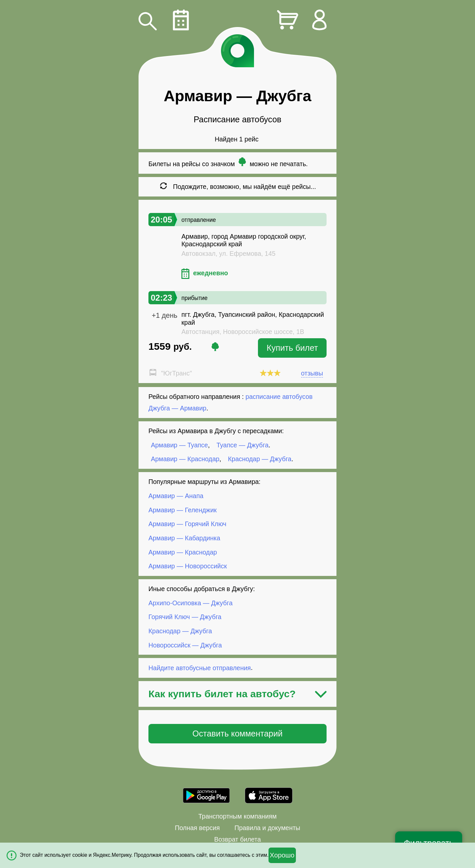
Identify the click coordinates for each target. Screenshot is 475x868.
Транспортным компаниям (237, 816)
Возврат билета (237, 839)
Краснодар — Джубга (260, 459)
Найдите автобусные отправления (200, 668)
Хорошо (282, 855)
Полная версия (197, 828)
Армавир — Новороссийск (188, 566)
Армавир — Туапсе (180, 445)
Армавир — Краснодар (185, 459)
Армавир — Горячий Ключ (187, 524)
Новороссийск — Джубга (185, 645)
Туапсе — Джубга (242, 445)
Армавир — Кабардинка (184, 538)
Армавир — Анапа (176, 496)
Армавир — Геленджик (183, 510)
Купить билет (292, 348)
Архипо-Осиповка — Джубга (190, 603)
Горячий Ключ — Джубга (185, 617)
